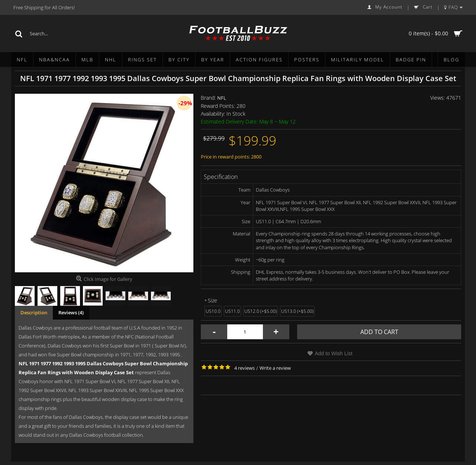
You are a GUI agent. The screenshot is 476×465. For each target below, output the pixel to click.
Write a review (275, 368)
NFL (222, 98)
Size (213, 300)
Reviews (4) (71, 312)
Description (34, 312)
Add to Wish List (333, 353)
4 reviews (245, 368)
